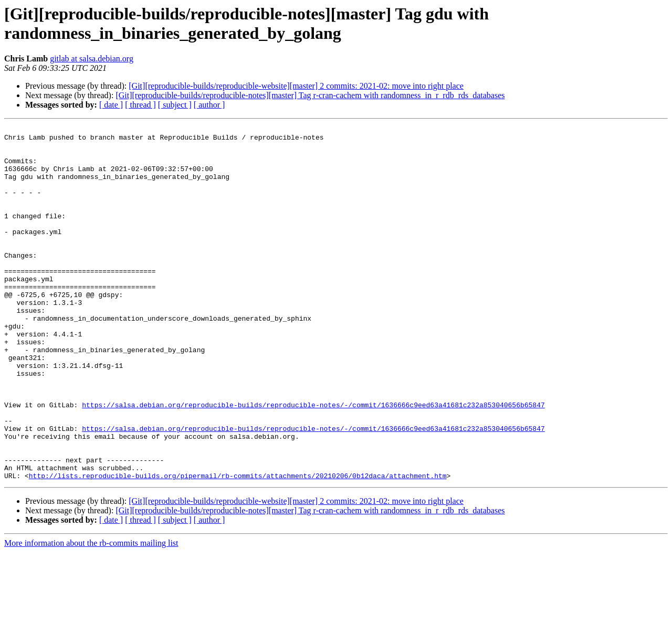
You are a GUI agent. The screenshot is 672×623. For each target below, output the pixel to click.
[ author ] (209, 105)
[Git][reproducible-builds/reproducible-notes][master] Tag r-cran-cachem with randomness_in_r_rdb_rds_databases (310, 95)
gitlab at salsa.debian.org (92, 59)
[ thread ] (140, 105)
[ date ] (111, 105)
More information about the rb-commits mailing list (91, 614)
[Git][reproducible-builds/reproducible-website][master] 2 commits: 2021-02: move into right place (296, 86)
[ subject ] (175, 105)
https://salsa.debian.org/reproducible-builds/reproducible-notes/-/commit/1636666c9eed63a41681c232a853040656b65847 (313, 461)
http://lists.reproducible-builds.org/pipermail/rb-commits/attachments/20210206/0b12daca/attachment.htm (238, 546)
